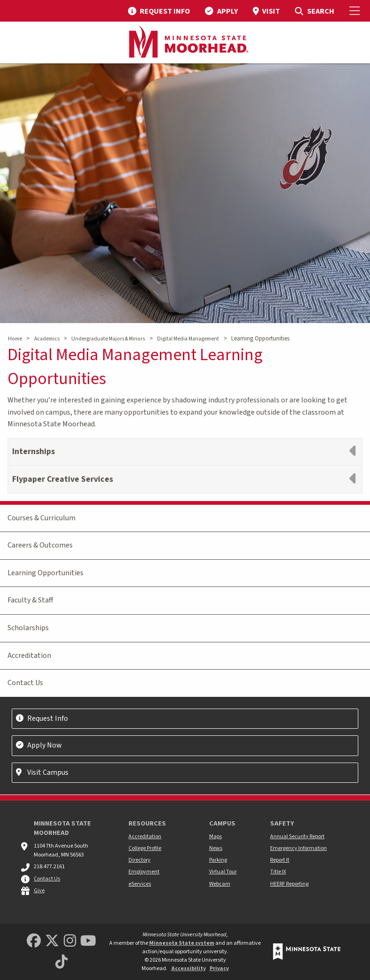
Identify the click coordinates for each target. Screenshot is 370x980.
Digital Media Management (188, 339)
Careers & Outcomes (40, 545)
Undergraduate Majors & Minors (108, 339)
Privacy (219, 968)
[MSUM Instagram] (70, 941)
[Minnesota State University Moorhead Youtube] (88, 941)
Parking (218, 860)
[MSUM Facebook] (34, 941)
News (216, 848)
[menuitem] (159, 11)
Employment (144, 872)
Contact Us (25, 683)
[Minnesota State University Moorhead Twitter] (52, 941)
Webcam (220, 884)
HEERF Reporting (289, 884)
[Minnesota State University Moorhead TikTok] (61, 962)
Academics (47, 339)
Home (15, 339)
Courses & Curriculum (42, 518)
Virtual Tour (223, 872)
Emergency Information (298, 848)
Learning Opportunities (45, 573)
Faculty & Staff (30, 600)
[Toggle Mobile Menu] (356, 11)
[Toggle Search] (314, 11)
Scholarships (28, 628)
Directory (140, 860)
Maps (215, 837)
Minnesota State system (182, 943)
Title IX (278, 872)
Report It (280, 860)
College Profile (145, 848)
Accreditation (29, 656)
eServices (140, 884)
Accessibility (189, 968)
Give (39, 891)
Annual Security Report (297, 837)
